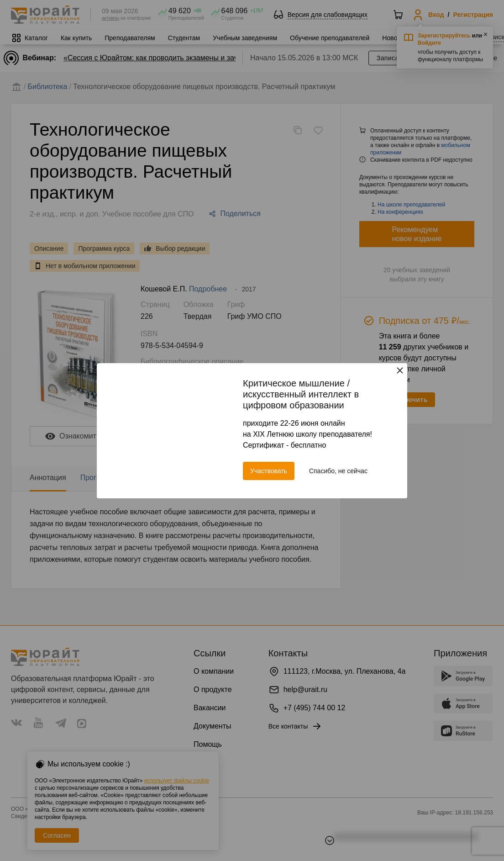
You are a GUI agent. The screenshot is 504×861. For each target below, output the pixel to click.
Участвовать (269, 471)
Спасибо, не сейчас (338, 471)
